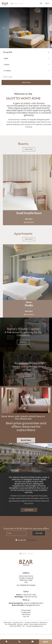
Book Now (34, 222)
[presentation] (10, 188)
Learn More (34, 510)
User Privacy (26, 614)
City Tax (26, 616)
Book (45, 642)
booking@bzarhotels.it (32, 605)
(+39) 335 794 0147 (31, 597)
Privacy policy (26, 610)
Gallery (34, 376)
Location (18, 342)
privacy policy (31, 540)
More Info (34, 149)
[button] (4, 28)
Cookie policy (26, 612)
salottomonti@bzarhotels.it (34, 603)
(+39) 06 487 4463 (29, 595)
